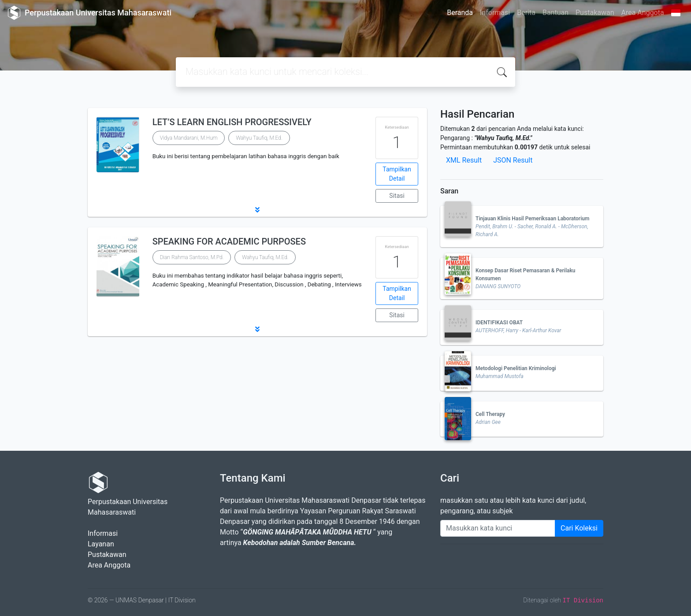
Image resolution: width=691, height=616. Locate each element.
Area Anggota (643, 13)
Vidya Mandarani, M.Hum (189, 138)
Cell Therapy (490, 414)
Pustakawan (595, 13)
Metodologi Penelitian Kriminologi (516, 368)
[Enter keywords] (498, 528)
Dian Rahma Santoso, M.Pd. (192, 257)
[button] (257, 210)
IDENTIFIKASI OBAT (499, 323)
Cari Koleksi (579, 528)
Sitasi (397, 196)
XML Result (464, 160)
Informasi (495, 13)
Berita (526, 13)
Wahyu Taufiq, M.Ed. (259, 138)
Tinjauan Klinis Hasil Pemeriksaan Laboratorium (532, 219)
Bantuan (555, 13)
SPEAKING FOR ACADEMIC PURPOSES (229, 241)
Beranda (460, 13)
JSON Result (513, 160)
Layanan (101, 544)
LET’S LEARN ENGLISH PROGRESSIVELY (232, 122)
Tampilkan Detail (397, 174)
